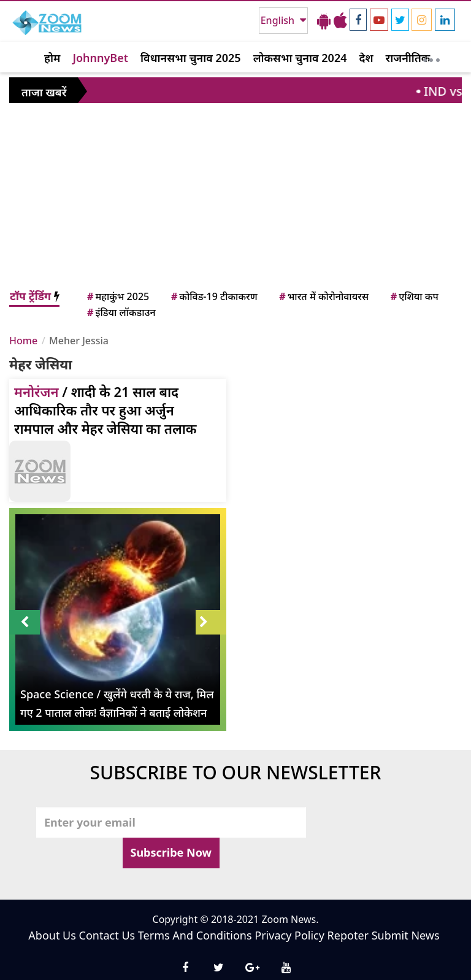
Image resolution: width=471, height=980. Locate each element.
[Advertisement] (235, 196)
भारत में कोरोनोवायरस (323, 296)
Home (23, 341)
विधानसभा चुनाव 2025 (191, 58)
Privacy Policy (289, 935)
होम (52, 58)
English (279, 20)
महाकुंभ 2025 (117, 296)
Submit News (406, 935)
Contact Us (107, 935)
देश (366, 58)
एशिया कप (414, 296)
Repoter (348, 935)
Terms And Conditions (195, 935)
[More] (431, 57)
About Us (52, 935)
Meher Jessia (79, 341)
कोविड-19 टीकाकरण (213, 296)
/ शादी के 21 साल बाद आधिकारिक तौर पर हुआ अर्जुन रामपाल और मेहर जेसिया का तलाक (105, 410)
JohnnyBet (100, 58)
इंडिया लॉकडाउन (121, 312)
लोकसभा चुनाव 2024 (300, 58)
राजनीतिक (408, 58)
